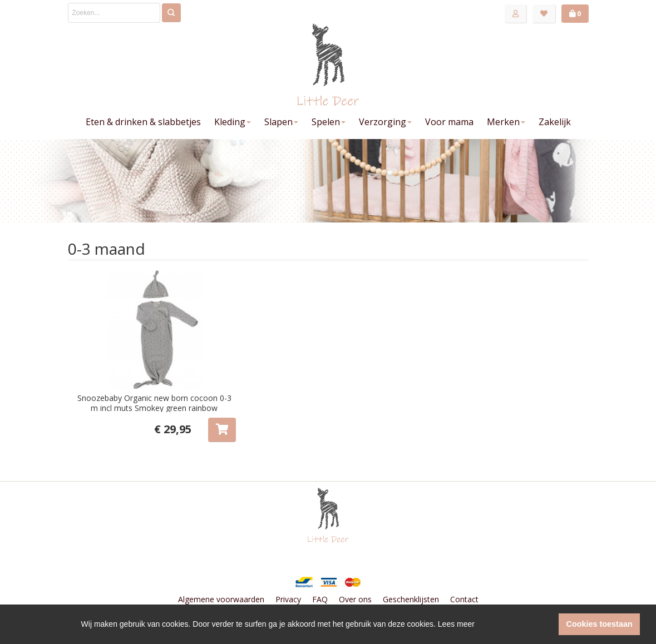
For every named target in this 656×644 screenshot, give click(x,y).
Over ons (355, 599)
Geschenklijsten (411, 599)
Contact (464, 599)
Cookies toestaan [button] (600, 624)
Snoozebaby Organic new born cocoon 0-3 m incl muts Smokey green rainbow (154, 403)
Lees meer (456, 624)
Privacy (288, 599)
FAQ (320, 599)
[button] (547, 625)
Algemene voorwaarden (221, 599)
